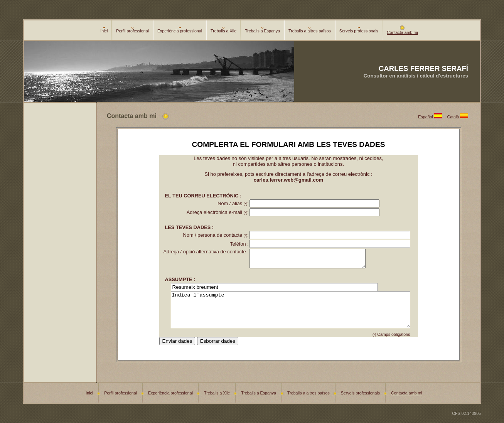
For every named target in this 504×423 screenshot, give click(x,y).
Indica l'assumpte (290, 317)
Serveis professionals (359, 30)
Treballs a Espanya (262, 30)
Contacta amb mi (402, 30)
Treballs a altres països (310, 30)
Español (432, 117)
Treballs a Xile (223, 30)
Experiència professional (180, 30)
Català (459, 117)
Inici (104, 30)
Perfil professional (132, 30)
